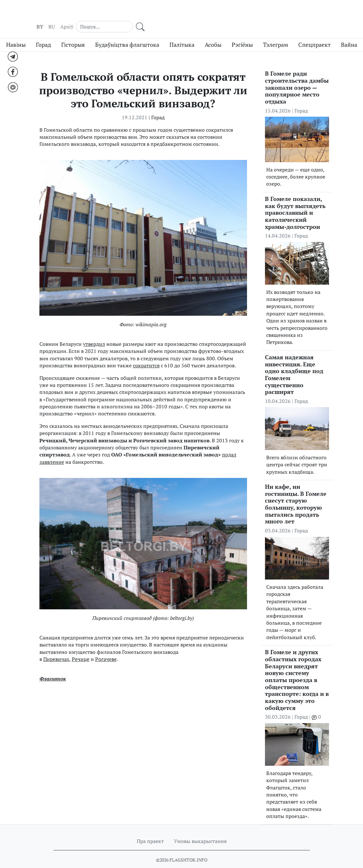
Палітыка (182, 33)
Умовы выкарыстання (200, 830)
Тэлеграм (276, 33)
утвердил (94, 332)
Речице (81, 647)
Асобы (213, 33)
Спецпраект (314, 33)
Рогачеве (106, 647)
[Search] (297, 13)
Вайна (349, 33)
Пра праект (150, 830)
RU (253, 13)
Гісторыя (73, 33)
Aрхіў (268, 13)
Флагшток (53, 667)
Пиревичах (56, 647)
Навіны (16, 33)
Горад (43, 33)
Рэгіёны (242, 33)
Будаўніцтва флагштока (127, 33)
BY (241, 13)
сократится (146, 354)
